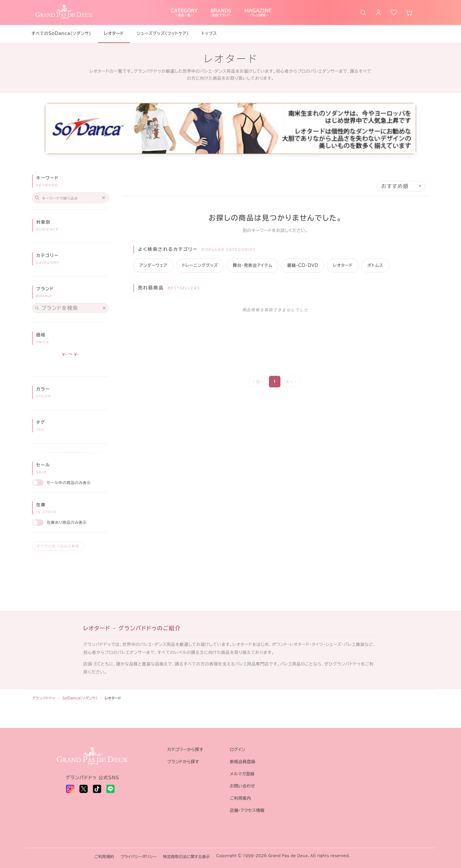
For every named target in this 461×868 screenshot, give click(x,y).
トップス (209, 33)
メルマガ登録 (242, 774)
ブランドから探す (183, 762)
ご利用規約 (104, 856)
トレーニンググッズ (200, 265)
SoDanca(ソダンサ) (80, 698)
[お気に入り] (394, 12)
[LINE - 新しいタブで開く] (110, 789)
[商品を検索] (363, 12)
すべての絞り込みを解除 (58, 546)
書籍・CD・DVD (303, 265)
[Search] (70, 198)
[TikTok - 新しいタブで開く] (97, 789)
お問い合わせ (243, 786)
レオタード (343, 265)
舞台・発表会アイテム (253, 265)
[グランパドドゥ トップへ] (93, 756)
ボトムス (375, 265)
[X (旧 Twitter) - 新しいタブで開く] (84, 789)
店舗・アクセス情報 (247, 810)
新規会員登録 (243, 762)
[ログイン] (378, 12)
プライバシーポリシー (138, 856)
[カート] (409, 12)
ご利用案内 (240, 798)
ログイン (238, 750)
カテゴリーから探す (185, 750)
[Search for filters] (70, 308)
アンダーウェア (153, 265)
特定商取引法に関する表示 (187, 856)
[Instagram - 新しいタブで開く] (70, 789)
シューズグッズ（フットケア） (163, 33)
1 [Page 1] (275, 381)
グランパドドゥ (44, 698)
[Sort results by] (401, 186)
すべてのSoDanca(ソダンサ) (61, 33)
